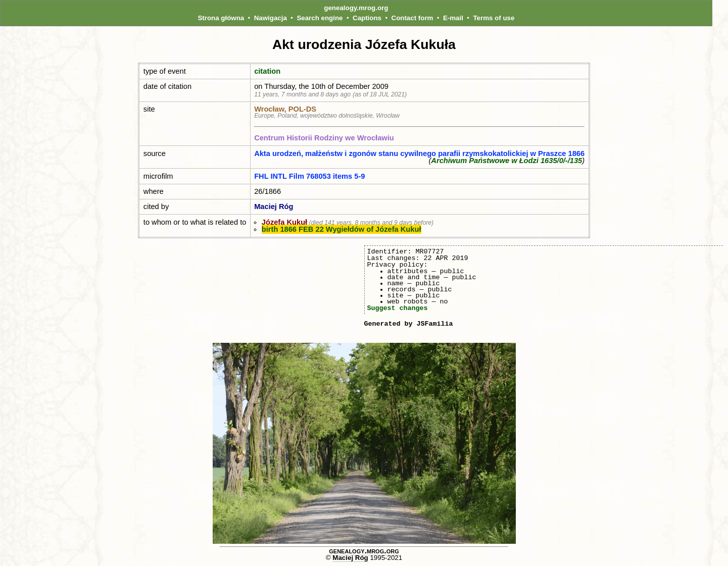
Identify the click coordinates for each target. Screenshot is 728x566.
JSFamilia (434, 324)
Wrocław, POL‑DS (285, 109)
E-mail (453, 18)
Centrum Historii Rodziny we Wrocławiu (324, 138)
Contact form (412, 18)
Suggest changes (398, 308)
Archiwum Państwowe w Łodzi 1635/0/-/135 (506, 161)
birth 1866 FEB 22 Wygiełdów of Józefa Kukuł (342, 229)
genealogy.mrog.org (356, 8)
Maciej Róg (274, 207)
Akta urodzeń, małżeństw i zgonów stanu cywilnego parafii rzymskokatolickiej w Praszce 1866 (419, 153)
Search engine (320, 18)
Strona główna (221, 18)
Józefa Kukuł (284, 222)
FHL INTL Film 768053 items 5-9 (309, 176)
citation (267, 71)
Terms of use (494, 18)
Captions (367, 18)
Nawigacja (271, 18)
